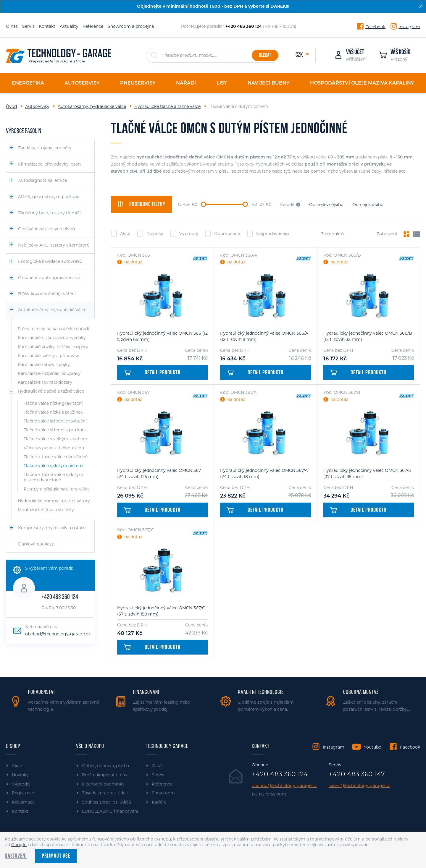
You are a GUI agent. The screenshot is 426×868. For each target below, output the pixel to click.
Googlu (19, 845)
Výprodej (184, 234)
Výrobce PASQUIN (24, 131)
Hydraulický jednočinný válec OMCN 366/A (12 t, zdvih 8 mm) (264, 336)
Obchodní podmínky (103, 784)
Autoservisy (37, 106)
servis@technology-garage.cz (359, 786)
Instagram (409, 27)
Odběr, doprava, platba (105, 766)
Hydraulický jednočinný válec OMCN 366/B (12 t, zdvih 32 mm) (368, 336)
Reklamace (23, 802)
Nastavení (16, 856)
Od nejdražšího (368, 205)
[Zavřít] (421, 6)
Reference (93, 26)
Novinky (150, 234)
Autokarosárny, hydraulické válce (92, 106)
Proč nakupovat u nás (104, 775)
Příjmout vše (56, 856)
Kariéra (159, 802)
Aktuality (69, 26)
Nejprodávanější (268, 234)
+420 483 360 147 (357, 774)
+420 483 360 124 (60, 597)
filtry (141, 204)
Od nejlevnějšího (326, 205)
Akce (121, 234)
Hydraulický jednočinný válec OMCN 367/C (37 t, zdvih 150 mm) (161, 611)
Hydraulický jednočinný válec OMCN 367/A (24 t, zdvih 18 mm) (264, 473)
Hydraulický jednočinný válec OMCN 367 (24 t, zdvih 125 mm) (159, 473)
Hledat (265, 55)
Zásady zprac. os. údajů (106, 793)
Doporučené (222, 234)
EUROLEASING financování (110, 811)
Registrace (23, 793)
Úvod (11, 106)
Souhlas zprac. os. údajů (106, 802)
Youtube (372, 747)
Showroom (163, 793)
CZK (300, 55)
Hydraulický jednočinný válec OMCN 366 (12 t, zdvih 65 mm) (162, 336)
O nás (12, 26)
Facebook (375, 27)
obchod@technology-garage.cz (58, 634)
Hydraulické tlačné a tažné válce (167, 106)
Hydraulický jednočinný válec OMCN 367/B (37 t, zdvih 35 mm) (367, 473)
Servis (28, 26)
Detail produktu (152, 373)
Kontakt (47, 26)
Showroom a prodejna (131, 26)
